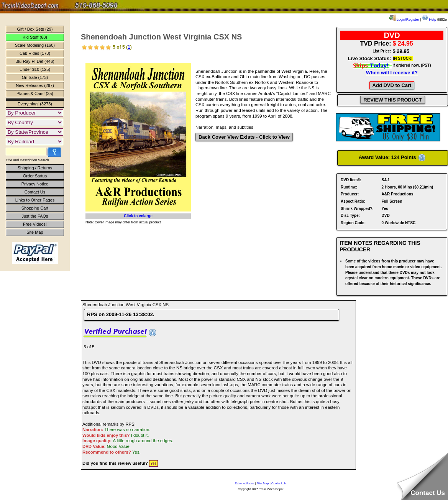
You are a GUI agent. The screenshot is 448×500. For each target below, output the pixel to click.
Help (429, 20)
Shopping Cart (35, 208)
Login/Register (404, 20)
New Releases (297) (35, 85)
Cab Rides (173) (35, 53)
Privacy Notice (35, 184)
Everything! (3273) (35, 104)
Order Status (35, 176)
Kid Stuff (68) (35, 37)
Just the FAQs (35, 216)
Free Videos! (35, 224)
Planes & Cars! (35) (35, 93)
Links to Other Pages (35, 200)
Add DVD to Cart (392, 85)
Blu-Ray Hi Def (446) (35, 61)
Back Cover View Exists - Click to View (244, 137)
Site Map (35, 232)
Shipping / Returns (35, 168)
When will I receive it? (392, 73)
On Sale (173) (35, 77)
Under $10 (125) (35, 69)
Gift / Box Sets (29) (35, 29)
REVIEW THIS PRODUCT (392, 100)
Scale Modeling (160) (35, 45)
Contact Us (35, 192)
